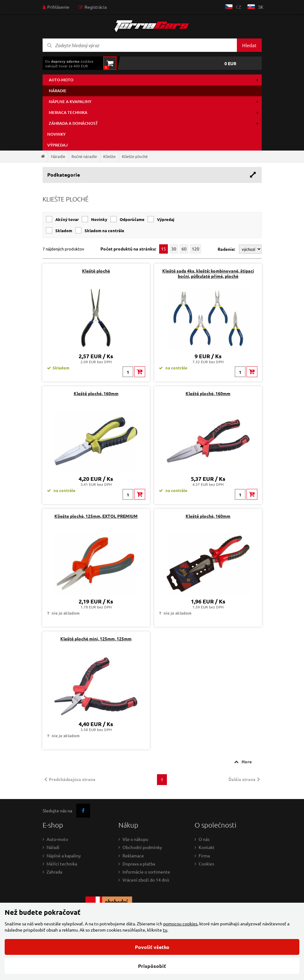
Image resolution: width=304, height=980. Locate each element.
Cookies (206, 864)
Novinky (56, 134)
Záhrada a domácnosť (73, 123)
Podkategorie (64, 175)
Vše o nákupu (135, 839)
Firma (204, 856)
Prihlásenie (58, 7)
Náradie (58, 91)
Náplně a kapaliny (64, 856)
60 (184, 249)
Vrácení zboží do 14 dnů (146, 880)
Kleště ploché (96, 271)
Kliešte (109, 156)
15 (164, 249)
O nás (204, 839)
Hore (247, 761)
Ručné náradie (84, 156)
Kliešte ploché (135, 156)
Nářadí (53, 847)
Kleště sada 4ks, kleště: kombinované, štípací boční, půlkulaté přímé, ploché (208, 273)
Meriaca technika (68, 112)
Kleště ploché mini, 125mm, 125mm (96, 639)
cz (239, 7)
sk (261, 7)
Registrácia (96, 7)
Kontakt (207, 847)
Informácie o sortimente (146, 872)
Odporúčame (132, 219)
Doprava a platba (139, 864)
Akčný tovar (67, 219)
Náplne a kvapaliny (70, 102)
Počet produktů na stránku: (128, 249)
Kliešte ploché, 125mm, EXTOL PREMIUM (96, 516)
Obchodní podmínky (142, 847)
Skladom (64, 230)
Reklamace (133, 856)
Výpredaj (58, 145)
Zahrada (54, 872)
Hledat (249, 45)
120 (196, 249)
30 (174, 249)
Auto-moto (61, 80)
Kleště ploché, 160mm (96, 393)
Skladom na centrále (104, 230)
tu (165, 930)
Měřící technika (62, 864)
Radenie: (227, 249)
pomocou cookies (180, 924)
